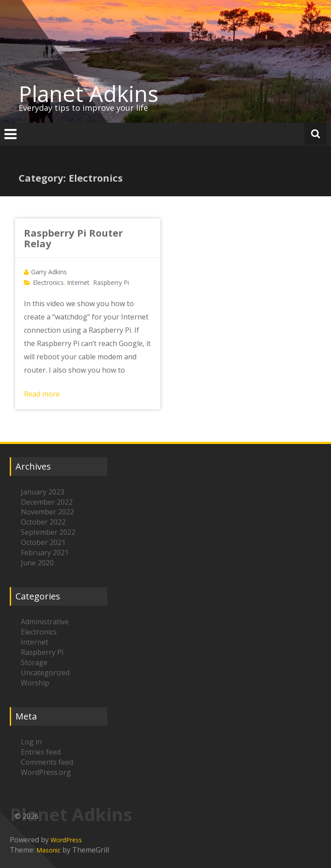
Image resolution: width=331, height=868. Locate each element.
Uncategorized (45, 673)
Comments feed (47, 762)
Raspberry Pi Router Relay (73, 238)
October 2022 (43, 522)
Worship (35, 683)
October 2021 (43, 542)
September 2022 (48, 532)
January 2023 (43, 492)
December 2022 (47, 502)
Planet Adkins (88, 93)
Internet (78, 282)
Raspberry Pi (111, 282)
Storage (34, 662)
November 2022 (47, 512)
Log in (31, 742)
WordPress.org (46, 772)
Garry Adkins (49, 272)
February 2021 (45, 553)
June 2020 (37, 563)
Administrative (45, 622)
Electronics (48, 282)
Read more (42, 394)
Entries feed (41, 752)
